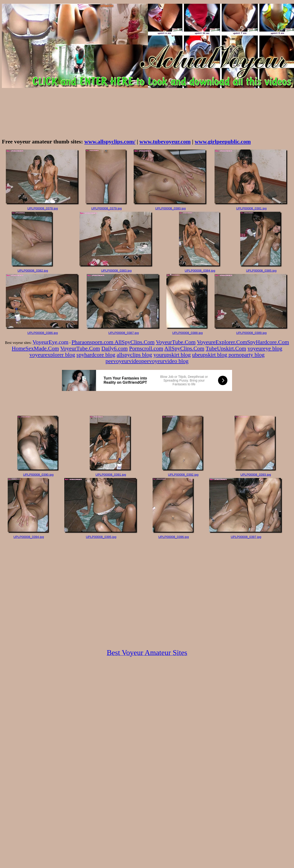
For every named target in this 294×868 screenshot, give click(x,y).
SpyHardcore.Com (268, 342)
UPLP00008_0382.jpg (33, 271)
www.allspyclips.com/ (110, 142)
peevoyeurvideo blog (165, 361)
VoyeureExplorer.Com (222, 342)
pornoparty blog (247, 355)
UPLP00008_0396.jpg (173, 537)
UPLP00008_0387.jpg (123, 333)
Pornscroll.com (146, 348)
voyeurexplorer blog (52, 355)
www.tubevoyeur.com (165, 142)
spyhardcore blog (96, 355)
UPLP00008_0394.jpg (29, 537)
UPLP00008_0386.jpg (43, 333)
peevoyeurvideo (123, 361)
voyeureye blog (265, 348)
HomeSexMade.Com (35, 348)
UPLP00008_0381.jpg (251, 208)
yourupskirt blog (172, 355)
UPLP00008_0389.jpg (251, 333)
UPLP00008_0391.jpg (111, 475)
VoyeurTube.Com (176, 342)
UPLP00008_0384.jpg (200, 271)
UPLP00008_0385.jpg (261, 271)
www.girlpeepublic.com (223, 142)
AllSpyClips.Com (134, 342)
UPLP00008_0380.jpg (170, 208)
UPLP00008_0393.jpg (256, 475)
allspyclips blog (134, 355)
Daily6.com (115, 348)
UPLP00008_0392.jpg (183, 475)
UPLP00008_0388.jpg (187, 333)
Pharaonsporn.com (93, 342)
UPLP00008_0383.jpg (116, 271)
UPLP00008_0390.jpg (38, 475)
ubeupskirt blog (210, 355)
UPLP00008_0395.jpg (101, 537)
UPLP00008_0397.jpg (246, 537)
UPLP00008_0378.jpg (43, 208)
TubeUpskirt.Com (226, 348)
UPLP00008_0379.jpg (107, 208)
